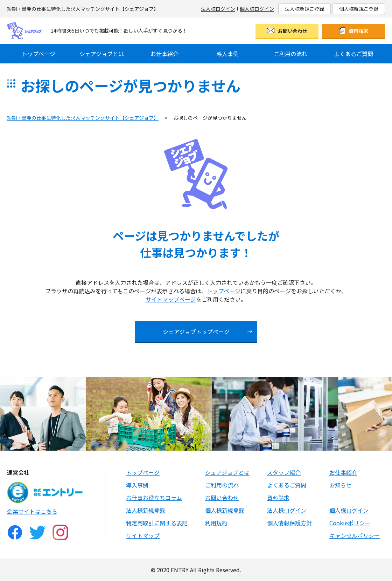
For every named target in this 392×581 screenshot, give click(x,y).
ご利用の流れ (290, 54)
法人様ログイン (218, 9)
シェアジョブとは (102, 54)
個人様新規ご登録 (359, 9)
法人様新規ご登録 (304, 9)
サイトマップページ (171, 299)
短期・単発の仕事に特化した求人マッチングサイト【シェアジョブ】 (83, 118)
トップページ (38, 54)
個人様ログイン (257, 9)
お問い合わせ (293, 31)
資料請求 (358, 31)
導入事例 (227, 54)
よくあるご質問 (353, 54)
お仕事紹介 (164, 54)
